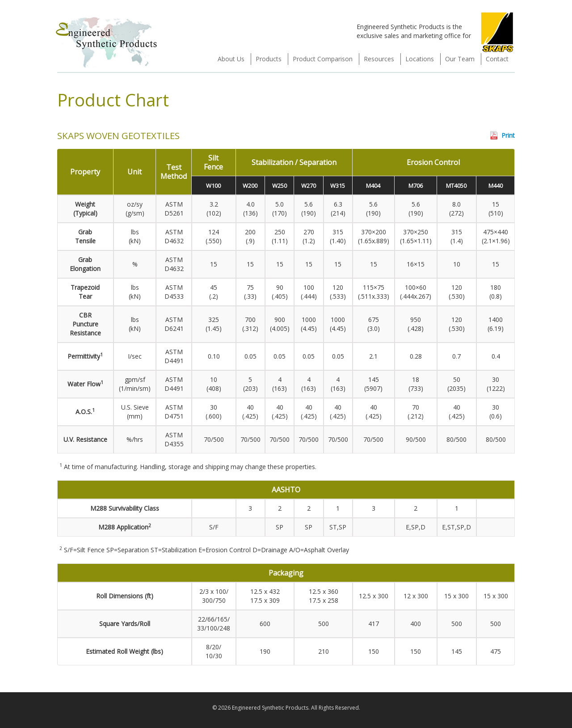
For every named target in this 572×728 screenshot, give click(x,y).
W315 (338, 186)
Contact (497, 59)
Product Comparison (323, 59)
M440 (496, 186)
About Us (231, 59)
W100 (213, 186)
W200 (250, 186)
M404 (373, 186)
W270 (309, 186)
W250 (280, 186)
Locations (420, 59)
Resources (379, 59)
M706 (416, 186)
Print (508, 135)
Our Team (460, 59)
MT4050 (456, 186)
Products (269, 59)
